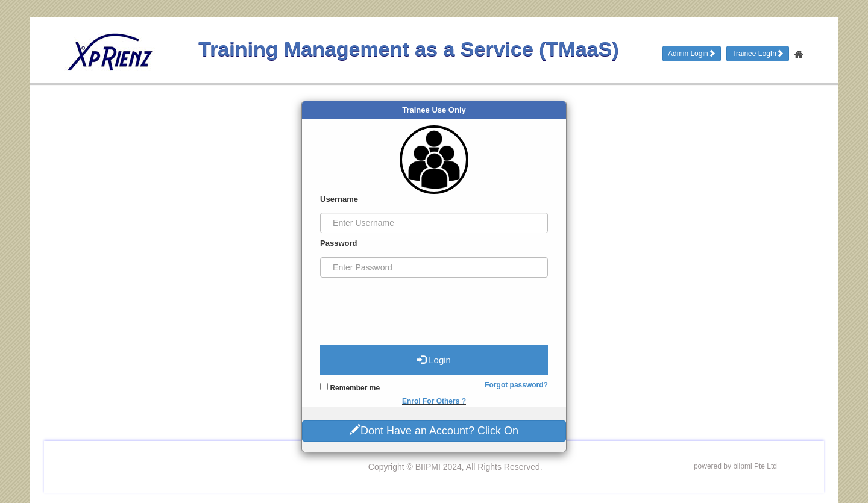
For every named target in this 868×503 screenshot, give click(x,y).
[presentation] (412, 307)
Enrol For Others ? (434, 401)
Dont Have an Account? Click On (434, 430)
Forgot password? (516, 385)
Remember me (350, 387)
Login (434, 360)
